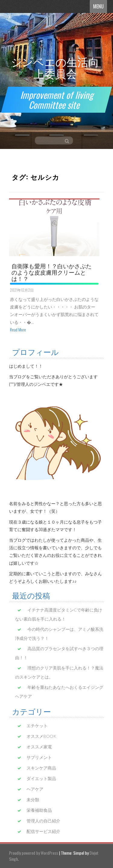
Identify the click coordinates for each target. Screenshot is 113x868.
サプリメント (39, 757)
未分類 (33, 800)
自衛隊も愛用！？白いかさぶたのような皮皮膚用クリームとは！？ (52, 272)
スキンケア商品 (41, 768)
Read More (18, 329)
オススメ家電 (39, 747)
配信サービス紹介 (43, 831)
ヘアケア (35, 789)
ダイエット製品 (41, 778)
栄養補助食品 (39, 810)
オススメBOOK (41, 736)
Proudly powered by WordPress (34, 853)
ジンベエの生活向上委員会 (55, 67)
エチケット (37, 726)
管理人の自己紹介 (43, 821)
